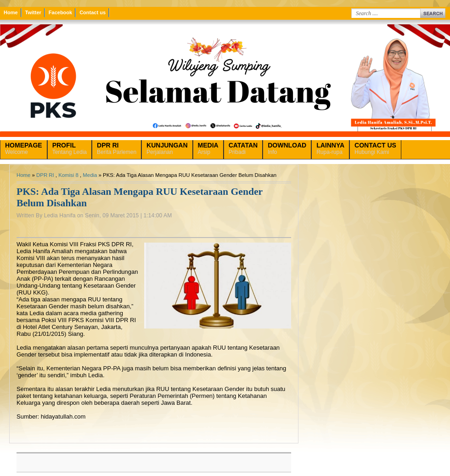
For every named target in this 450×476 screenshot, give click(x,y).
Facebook (60, 12)
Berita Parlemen (117, 148)
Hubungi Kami (375, 148)
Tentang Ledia (70, 148)
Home (11, 12)
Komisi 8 (68, 175)
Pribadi (243, 148)
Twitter (33, 12)
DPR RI (45, 175)
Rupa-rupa (330, 148)
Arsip (208, 148)
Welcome (24, 148)
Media (90, 175)
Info (287, 148)
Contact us (93, 12)
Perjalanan (167, 148)
